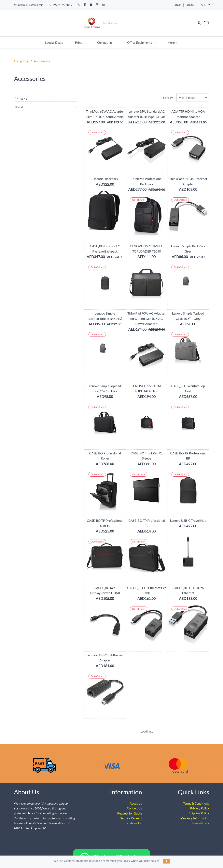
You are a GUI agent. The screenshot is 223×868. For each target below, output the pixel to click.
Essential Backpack (91, 176)
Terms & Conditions (196, 795)
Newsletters (201, 815)
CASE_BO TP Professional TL (138, 512)
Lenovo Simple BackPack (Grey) (185, 243)
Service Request (131, 810)
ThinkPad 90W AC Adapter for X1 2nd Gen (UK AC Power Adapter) (138, 316)
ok (166, 861)
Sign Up (190, 5)
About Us (136, 796)
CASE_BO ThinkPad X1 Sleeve (138, 450)
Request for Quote (130, 805)
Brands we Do (133, 815)
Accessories (42, 58)
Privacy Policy (200, 800)
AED (204, 5)
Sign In (178, 5)
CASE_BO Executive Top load (185, 383)
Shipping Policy (199, 805)
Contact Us (135, 800)
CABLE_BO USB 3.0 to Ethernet (185, 580)
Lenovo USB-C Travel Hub (185, 512)
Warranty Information (194, 810)
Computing (21, 58)
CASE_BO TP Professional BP (185, 450)
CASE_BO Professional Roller (91, 450)
